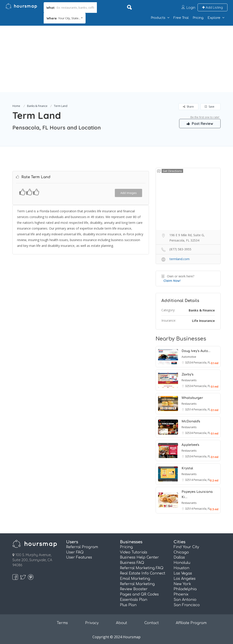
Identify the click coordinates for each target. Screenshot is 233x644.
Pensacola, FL (202, 363)
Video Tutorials (134, 552)
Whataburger (192, 398)
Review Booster (134, 589)
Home (16, 106)
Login (191, 8)
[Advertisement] (116, 59)
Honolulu (182, 563)
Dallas (179, 557)
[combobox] (65, 18)
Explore (214, 18)
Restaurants (189, 380)
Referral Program (82, 547)
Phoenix (181, 594)
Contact (152, 623)
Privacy (92, 623)
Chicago (181, 552)
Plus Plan (128, 605)
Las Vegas (183, 573)
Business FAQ (132, 563)
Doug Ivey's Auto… (196, 351)
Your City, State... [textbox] (69, 18)
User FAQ (75, 552)
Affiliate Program (191, 623)
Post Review (200, 123)
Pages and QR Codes (139, 594)
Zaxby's (188, 374)
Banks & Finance (37, 106)
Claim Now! (172, 281)
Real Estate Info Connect (143, 573)
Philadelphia (185, 589)
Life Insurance (203, 321)
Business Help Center (139, 557)
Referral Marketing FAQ (142, 568)
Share (188, 107)
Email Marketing (135, 579)
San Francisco (187, 605)
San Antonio (185, 600)
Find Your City (186, 547)
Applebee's (190, 445)
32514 (189, 409)
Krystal (187, 468)
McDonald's (191, 421)
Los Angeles (185, 579)
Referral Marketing (137, 584)
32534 (189, 363)
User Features (79, 557)
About (121, 623)
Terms (62, 623)
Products (158, 18)
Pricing (198, 18)
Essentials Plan (134, 600)
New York (182, 584)
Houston (181, 568)
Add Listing (212, 7)
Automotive (189, 357)
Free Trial (181, 18)
